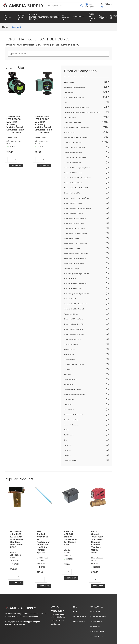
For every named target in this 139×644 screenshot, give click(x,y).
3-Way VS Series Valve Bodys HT (87, 257)
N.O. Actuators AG (82, 298)
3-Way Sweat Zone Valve (84, 338)
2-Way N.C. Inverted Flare (84, 162)
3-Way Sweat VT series (84, 247)
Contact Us (58, 619)
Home (5, 26)
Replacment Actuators (83, 343)
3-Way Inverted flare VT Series (86, 227)
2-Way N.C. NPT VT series (85, 172)
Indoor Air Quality (82, 116)
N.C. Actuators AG (82, 278)
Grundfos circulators (83, 419)
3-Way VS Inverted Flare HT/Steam (88, 252)
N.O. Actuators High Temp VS (86, 308)
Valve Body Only (81, 348)
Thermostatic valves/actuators (86, 394)
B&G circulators (81, 409)
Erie (77, 439)
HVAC (78, 101)
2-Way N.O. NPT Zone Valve (85, 328)
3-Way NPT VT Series (83, 237)
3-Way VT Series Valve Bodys (86, 263)
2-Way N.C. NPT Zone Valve (85, 318)
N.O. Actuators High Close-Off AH (87, 303)
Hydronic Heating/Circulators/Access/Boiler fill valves (49, 16)
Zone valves (80, 404)
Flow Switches (81, 91)
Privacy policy (124, 616)
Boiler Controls (81, 81)
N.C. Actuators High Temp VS (86, 288)
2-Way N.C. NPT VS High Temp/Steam (89, 167)
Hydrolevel (79, 454)
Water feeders (81, 399)
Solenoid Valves (81, 131)
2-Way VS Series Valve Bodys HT (87, 217)
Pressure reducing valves (84, 389)
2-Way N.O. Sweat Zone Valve (86, 333)
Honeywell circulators (83, 424)
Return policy (124, 611)
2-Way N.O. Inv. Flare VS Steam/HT (88, 187)
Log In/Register (108, 5)
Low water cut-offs (82, 379)
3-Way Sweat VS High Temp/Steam (88, 242)
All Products (116, 16)
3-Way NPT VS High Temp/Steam (87, 232)
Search (90, 5)
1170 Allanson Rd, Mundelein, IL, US (61, 610)
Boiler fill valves (81, 358)
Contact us (126, 16)
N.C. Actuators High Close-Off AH (87, 283)
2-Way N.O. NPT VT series (85, 202)
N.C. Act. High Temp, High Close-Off (88, 273)
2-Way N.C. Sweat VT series (85, 182)
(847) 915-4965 (60, 615)
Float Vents (80, 373)
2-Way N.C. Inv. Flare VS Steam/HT (88, 157)
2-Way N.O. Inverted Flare (84, 192)
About (134, 16)
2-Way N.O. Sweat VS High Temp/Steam (89, 207)
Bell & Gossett (80, 434)
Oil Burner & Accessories (74, 16)
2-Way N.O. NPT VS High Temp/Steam (89, 197)
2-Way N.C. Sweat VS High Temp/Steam (89, 177)
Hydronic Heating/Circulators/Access (25, 16)
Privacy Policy (26, 622)
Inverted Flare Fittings (83, 268)
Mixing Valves (80, 383)
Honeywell (79, 444)
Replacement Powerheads (85, 152)
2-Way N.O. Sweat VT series (85, 212)
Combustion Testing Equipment (86, 86)
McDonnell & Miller (82, 459)
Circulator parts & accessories (86, 363)
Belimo (78, 429)
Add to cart (19, 157)
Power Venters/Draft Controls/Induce (88, 126)
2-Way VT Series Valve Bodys (86, 222)
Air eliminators (81, 353)
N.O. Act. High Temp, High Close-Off (88, 293)
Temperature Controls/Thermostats (88, 16)
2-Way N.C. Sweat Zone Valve (86, 323)
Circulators (79, 368)
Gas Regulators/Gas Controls (10, 16)
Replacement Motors (83, 313)
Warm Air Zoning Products (103, 16)
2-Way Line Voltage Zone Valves (87, 147)
